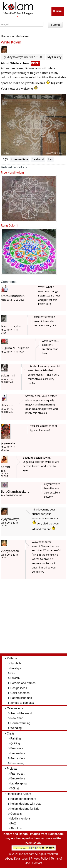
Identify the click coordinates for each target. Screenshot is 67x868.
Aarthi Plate (18, 758)
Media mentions (20, 819)
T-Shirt (15, 788)
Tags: (5, 159)
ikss (50, 159)
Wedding (16, 728)
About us (16, 828)
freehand (38, 159)
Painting (16, 739)
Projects (12, 769)
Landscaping (18, 783)
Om (13, 673)
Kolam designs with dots (26, 804)
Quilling (15, 743)
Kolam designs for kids (25, 809)
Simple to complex (22, 703)
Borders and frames (23, 683)
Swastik (15, 678)
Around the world (21, 713)
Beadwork (17, 748)
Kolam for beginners (23, 799)
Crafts (11, 734)
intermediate (19, 159)
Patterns (12, 658)
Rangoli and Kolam (19, 794)
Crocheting (17, 763)
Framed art (17, 774)
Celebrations (15, 708)
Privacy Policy (40, 859)
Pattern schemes (21, 698)
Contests (16, 814)
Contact (37, 863)
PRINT (36, 63)
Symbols (16, 663)
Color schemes (20, 693)
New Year (17, 718)
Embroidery (18, 753)
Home (5, 36)
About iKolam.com (17, 859)
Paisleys (16, 668)
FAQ (13, 824)
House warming (20, 723)
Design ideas (19, 688)
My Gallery (54, 57)
